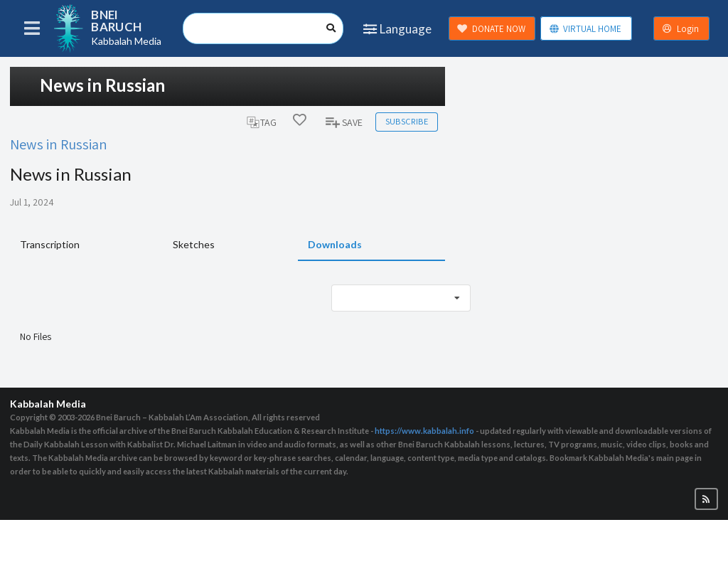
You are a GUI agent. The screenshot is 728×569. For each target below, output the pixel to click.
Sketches (194, 244)
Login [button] (680, 29)
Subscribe (407, 121)
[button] (706, 499)
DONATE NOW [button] (491, 29)
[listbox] (401, 298)
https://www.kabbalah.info (424, 431)
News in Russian (59, 144)
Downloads (335, 244)
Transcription (50, 244)
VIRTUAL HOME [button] (585, 29)
